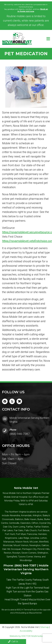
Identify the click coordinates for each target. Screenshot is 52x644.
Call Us (13, 641)
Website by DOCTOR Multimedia (26, 636)
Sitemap (45, 627)
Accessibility (26, 631)
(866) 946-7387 (20, 434)
